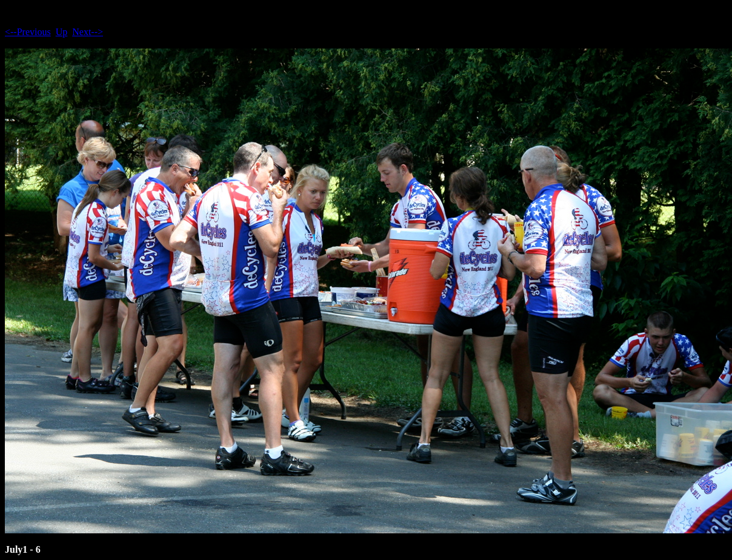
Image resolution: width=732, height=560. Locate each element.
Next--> (88, 32)
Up (62, 32)
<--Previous (28, 32)
